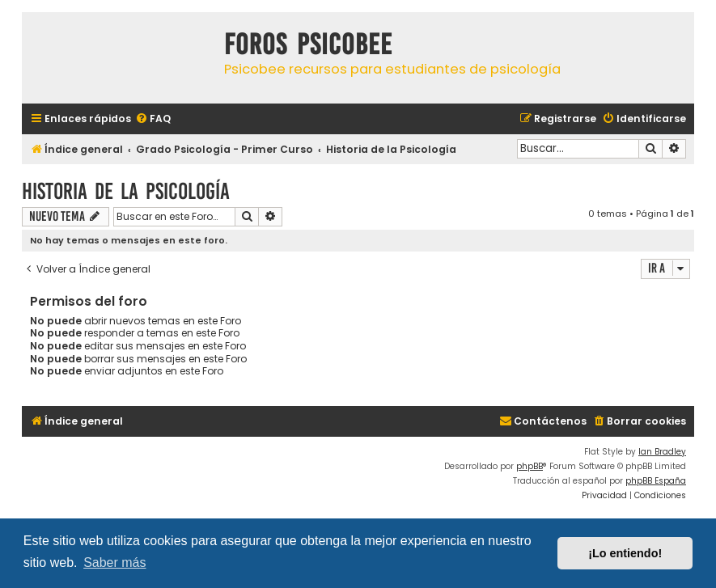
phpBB (530, 466)
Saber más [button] (114, 563)
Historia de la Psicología (126, 191)
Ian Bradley (662, 452)
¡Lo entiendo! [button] (625, 553)
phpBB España (656, 481)
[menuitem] (153, 119)
